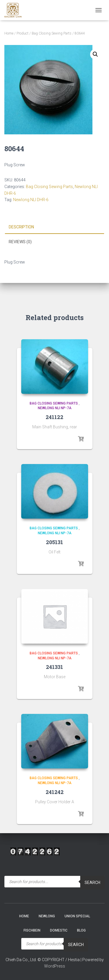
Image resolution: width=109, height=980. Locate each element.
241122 (54, 417)
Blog (81, 930)
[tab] (54, 227)
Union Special (77, 916)
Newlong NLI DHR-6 (31, 200)
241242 (55, 792)
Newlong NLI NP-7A (55, 408)
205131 (54, 542)
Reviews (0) (20, 242)
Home (9, 33)
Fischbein (32, 930)
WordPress (55, 966)
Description (21, 227)
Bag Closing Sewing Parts (52, 33)
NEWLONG (47, 916)
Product (23, 33)
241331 (54, 667)
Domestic (59, 930)
